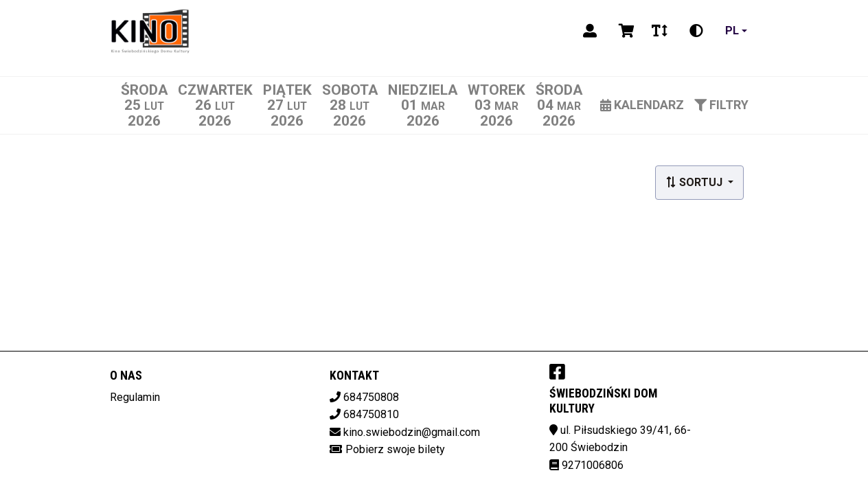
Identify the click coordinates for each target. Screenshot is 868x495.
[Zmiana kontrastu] (696, 31)
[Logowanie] (590, 31)
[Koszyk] (624, 31)
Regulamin (135, 397)
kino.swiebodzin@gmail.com (412, 432)
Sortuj (695, 182)
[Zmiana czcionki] (660, 31)
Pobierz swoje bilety (395, 449)
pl (732, 31)
